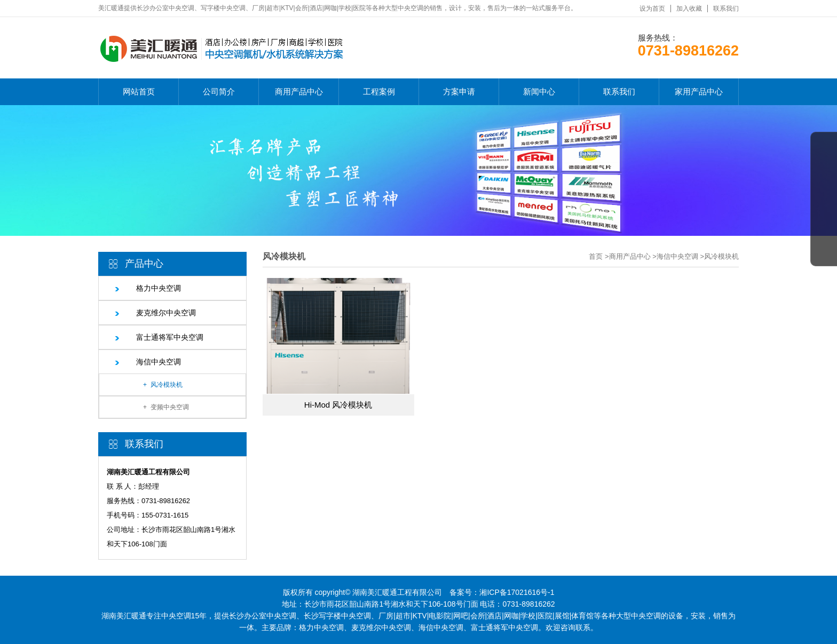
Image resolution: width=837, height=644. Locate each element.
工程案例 (379, 92)
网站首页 (139, 92)
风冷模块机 (721, 256)
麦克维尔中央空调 (166, 313)
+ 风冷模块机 (163, 385)
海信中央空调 (159, 362)
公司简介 (219, 92)
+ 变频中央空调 (166, 407)
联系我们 (726, 9)
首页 (596, 256)
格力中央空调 (159, 288)
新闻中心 (539, 92)
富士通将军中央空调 (170, 337)
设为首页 (652, 9)
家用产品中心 (699, 92)
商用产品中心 (299, 92)
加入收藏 (689, 9)
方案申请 (459, 92)
